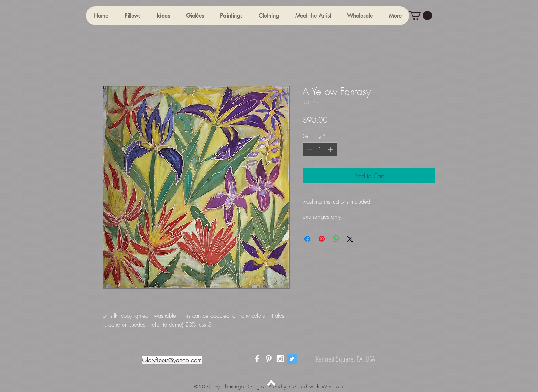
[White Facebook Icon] (257, 359)
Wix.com (333, 386)
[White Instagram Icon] (280, 359)
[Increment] (331, 149)
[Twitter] (292, 359)
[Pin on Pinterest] (322, 239)
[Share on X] (350, 239)
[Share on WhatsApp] (336, 239)
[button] (132, 16)
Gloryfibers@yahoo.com (172, 360)
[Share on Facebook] (307, 239)
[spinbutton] (320, 149)
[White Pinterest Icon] (269, 359)
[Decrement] (308, 149)
